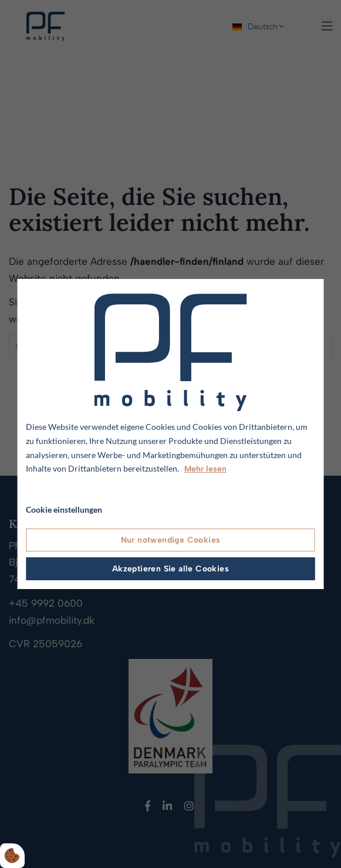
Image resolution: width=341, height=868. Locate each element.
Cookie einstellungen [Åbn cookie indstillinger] (64, 509)
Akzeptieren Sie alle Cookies (170, 569)
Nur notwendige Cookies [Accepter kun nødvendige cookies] (171, 540)
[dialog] (170, 434)
